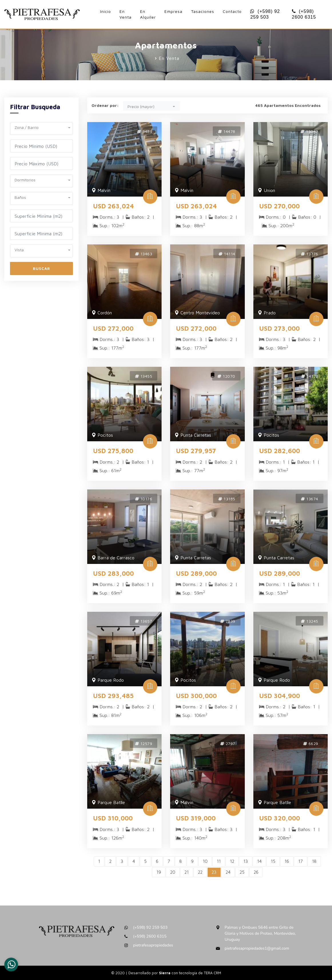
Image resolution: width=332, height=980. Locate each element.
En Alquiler (148, 14)
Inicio (106, 11)
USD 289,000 (196, 573)
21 (187, 872)
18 (314, 861)
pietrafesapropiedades (153, 945)
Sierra (165, 973)
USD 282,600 (280, 451)
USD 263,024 (113, 206)
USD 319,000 (196, 818)
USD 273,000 (279, 328)
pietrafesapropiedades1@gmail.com (257, 948)
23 (214, 872)
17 (301, 861)
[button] (41, 127)
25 (242, 872)
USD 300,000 (196, 696)
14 (259, 861)
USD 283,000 (113, 573)
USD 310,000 (113, 818)
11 (219, 861)
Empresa (173, 11)
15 (273, 861)
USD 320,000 (280, 818)
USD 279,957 (196, 451)
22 (200, 872)
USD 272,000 (113, 328)
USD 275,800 (113, 451)
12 (232, 861)
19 (159, 872)
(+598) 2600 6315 (304, 14)
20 (173, 872)
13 (246, 861)
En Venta (126, 14)
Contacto (232, 11)
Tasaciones (203, 11)
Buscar (41, 268)
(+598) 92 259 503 (265, 14)
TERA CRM (212, 973)
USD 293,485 (113, 696)
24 (228, 872)
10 (205, 861)
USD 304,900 (280, 696)
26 (256, 872)
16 (287, 861)
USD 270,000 (279, 206)
